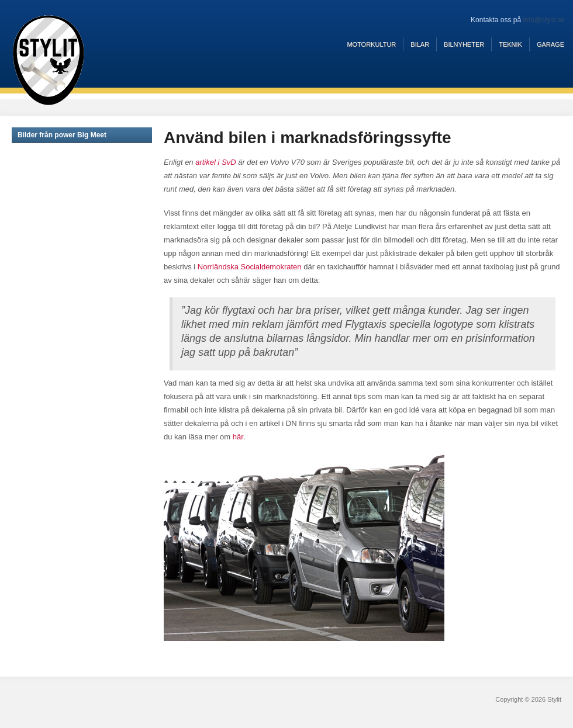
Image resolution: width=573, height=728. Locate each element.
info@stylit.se (544, 20)
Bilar (420, 44)
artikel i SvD (215, 162)
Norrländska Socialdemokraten (250, 267)
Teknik (510, 44)
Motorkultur (371, 44)
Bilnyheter (464, 44)
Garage (550, 44)
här (238, 437)
